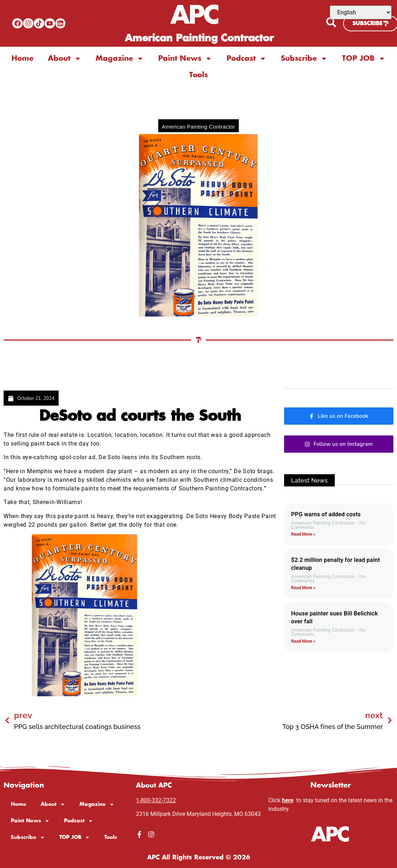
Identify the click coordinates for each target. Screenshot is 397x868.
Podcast (247, 59)
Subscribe (304, 59)
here (288, 797)
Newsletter (331, 782)
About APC (156, 782)
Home (22, 59)
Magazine (120, 59)
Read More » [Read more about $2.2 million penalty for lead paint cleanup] (303, 588)
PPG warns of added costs (326, 514)
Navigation (25, 782)
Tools (198, 75)
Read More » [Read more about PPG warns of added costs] (303, 534)
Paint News (185, 59)
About (65, 59)
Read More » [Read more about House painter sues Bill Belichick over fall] (303, 641)
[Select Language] (361, 12)
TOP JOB (364, 59)
